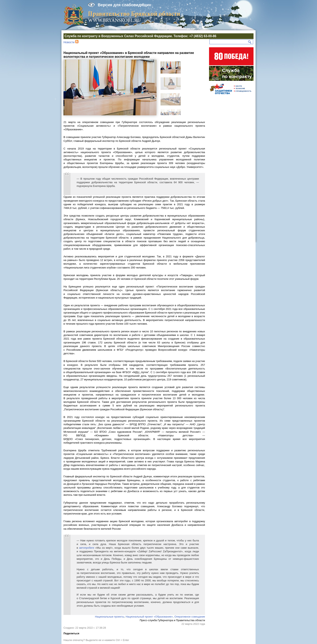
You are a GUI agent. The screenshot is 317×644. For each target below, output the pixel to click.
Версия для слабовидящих (124, 5)
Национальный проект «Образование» (149, 617)
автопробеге (87, 548)
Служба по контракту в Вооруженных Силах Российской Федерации (118, 36)
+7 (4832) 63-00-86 (203, 36)
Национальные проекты (110, 617)
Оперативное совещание (190, 617)
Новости (69, 42)
